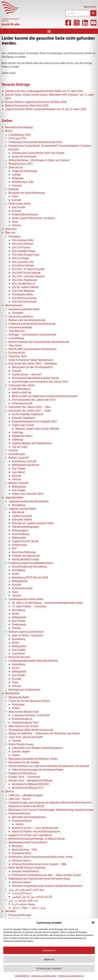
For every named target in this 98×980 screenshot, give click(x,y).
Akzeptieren (49, 952)
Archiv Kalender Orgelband (27, 414)
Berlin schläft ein (22, 392)
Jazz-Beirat (18, 472)
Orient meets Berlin (20, 204)
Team (15, 196)
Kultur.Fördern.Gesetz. (21, 744)
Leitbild (16, 175)
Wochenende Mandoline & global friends (35, 378)
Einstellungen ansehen (49, 970)
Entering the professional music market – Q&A (39, 864)
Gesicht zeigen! (21, 751)
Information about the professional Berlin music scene (41, 857)
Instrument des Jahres (22, 385)
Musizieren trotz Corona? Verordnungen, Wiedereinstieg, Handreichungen (51, 810)
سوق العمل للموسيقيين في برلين (27, 889)
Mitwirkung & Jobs (23, 182)
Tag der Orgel (20, 447)
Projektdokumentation (25, 214)
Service (9, 791)
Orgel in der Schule (23, 425)
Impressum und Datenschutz (44, 978)
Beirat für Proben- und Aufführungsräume (36, 831)
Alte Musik (18, 512)
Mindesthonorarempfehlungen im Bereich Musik (37, 839)
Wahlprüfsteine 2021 (21, 164)
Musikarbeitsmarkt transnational (28, 842)
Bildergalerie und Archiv (26, 465)
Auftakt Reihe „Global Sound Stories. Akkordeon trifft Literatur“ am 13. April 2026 (49, 96)
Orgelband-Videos (22, 436)
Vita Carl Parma (21, 247)
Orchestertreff (17, 353)
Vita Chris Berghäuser (24, 280)
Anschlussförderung (24, 552)
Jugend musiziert (22, 516)
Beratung (17, 846)
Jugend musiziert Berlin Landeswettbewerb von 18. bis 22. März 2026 (46, 109)
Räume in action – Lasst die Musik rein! (35, 828)
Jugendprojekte (14, 497)
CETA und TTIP (17, 138)
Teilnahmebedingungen (25, 527)
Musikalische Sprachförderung (27, 193)
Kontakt (17, 200)
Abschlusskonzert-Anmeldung (29, 567)
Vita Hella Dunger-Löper (26, 255)
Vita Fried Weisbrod (23, 291)
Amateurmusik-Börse (21, 316)
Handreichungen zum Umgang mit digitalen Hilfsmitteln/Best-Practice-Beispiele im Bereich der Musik (50, 804)
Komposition (19, 545)
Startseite (11, 229)
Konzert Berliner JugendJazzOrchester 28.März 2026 (36, 102)
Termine (16, 225)
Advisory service (21, 860)
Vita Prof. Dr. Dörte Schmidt (28, 269)
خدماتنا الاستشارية (22, 893)
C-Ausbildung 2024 (20, 135)
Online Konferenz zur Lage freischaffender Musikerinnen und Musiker (49, 766)
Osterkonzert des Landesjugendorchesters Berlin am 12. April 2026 (44, 91)
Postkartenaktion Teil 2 (25, 722)
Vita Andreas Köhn (23, 240)
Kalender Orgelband (23, 418)
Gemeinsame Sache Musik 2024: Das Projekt (38, 153)
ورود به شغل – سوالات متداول (29, 907)
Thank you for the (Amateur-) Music (29, 701)
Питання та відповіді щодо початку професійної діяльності (47, 886)
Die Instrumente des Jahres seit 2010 (34, 400)
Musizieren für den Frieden (24, 762)
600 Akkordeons (21, 389)
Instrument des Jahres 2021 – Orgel (30, 411)
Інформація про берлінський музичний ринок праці (39, 878)
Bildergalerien (20, 581)
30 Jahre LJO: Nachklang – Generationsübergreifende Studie (47, 603)
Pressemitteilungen (20, 915)
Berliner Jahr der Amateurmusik (27, 320)
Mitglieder (18, 178)
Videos (16, 755)
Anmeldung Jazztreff (24, 461)
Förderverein (19, 624)
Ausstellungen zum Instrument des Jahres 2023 (40, 382)
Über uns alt (16, 167)
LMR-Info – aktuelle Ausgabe (26, 795)
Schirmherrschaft (22, 403)
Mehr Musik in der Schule (23, 726)
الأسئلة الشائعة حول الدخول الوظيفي (32, 897)
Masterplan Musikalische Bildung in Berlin (33, 759)
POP (14, 548)
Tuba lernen (15, 345)
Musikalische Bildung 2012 (28, 788)
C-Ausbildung (16, 338)
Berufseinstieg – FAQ (24, 850)
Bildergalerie (19, 487)
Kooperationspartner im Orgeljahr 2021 (35, 421)
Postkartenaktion (22, 719)
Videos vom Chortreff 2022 (28, 494)
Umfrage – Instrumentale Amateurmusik (32, 335)
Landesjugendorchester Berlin (26, 599)
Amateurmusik (14, 305)
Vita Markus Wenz (22, 294)
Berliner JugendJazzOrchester (26, 632)
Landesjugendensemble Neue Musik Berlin (33, 661)
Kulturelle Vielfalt (22, 519)
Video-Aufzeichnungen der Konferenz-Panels (38, 770)
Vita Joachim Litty (23, 262)
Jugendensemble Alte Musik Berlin (29, 501)
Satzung (17, 185)
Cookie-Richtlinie (22, 978)
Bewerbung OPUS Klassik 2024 (30, 577)
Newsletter (90, 7)
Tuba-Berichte (17, 331)
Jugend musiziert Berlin (22, 509)
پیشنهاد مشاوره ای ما (24, 904)
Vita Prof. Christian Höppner (28, 276)
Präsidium (14, 236)
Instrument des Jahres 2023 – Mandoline (33, 363)
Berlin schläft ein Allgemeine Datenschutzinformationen (45, 396)
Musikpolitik (12, 693)
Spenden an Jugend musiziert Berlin (33, 523)
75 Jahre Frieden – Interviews (29, 606)
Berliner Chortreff (19, 483)
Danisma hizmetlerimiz (25, 871)
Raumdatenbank (22, 821)
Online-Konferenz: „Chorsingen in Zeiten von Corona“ (39, 160)
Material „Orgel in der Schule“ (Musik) (37, 429)
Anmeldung (19, 505)
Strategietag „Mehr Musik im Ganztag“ (31, 730)
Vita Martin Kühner (23, 265)
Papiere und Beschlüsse (22, 773)
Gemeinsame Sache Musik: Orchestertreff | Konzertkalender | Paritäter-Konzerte (50, 147)
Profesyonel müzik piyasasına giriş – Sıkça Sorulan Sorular (46, 875)
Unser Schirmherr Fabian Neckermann (31, 360)
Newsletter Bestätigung (19, 127)
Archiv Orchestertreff (24, 156)
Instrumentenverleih (20, 327)
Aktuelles (10, 911)
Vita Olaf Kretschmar (24, 302)
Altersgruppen (20, 530)
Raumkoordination (20, 813)
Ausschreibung (21, 534)
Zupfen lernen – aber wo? (27, 374)
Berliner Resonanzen (21, 919)
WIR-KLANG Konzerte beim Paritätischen (33, 349)
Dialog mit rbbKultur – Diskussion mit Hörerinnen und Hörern (44, 733)
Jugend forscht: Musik (25, 541)
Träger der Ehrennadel (24, 171)
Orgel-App (18, 432)
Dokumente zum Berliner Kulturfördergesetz (37, 748)
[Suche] (93, 13)
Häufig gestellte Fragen (26, 559)
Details (19, 824)
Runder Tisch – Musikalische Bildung (30, 780)
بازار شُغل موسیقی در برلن (23, 900)
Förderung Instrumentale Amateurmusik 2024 (35, 142)
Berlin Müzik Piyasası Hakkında (27, 868)
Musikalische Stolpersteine (24, 690)
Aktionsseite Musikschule (24, 712)
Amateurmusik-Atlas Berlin (24, 309)
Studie (16, 708)
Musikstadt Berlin (19, 697)
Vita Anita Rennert (23, 244)
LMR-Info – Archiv (19, 799)
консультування (21, 882)
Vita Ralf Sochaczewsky (26, 273)
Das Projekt (19, 207)
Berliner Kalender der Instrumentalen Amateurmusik (39, 342)
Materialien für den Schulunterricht (32, 367)
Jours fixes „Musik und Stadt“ (26, 737)
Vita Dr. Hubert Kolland (25, 287)
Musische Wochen (19, 657)
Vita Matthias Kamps (24, 298)
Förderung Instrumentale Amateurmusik (32, 324)
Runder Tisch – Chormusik (24, 777)
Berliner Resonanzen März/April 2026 (27, 105)
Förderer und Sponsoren (26, 556)
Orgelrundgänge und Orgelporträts (32, 443)
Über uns (10, 232)
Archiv (9, 131)
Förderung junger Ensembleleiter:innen (31, 563)
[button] (93, 925)
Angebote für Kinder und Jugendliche (30, 835)
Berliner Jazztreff (19, 458)
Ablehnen (49, 961)
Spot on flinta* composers (27, 635)
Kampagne (18, 704)
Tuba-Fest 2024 (18, 356)
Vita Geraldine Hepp (23, 251)
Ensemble (18, 313)
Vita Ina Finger (20, 258)
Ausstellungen (17, 454)
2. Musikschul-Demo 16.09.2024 (31, 715)
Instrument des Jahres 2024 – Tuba (29, 407)
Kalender (14, 189)
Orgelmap (18, 439)
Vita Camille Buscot (23, 284)
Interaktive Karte (22, 853)
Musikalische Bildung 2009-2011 (31, 784)
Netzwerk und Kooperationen (29, 817)
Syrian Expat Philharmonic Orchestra (34, 218)
